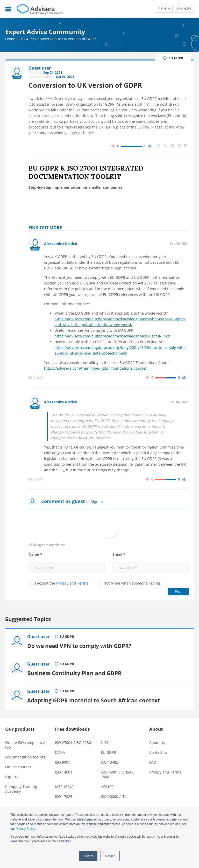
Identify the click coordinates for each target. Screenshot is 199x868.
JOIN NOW (184, 9)
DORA (60, 752)
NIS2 (105, 742)
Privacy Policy (25, 829)
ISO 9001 (63, 762)
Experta (12, 777)
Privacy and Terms (72, 583)
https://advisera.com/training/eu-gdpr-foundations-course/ (95, 368)
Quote (36, 377)
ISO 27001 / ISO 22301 (74, 742)
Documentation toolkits (25, 757)
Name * (35, 554)
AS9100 (107, 787)
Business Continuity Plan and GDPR (74, 673)
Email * (119, 554)
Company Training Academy (21, 789)
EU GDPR (26, 39)
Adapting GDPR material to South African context (94, 700)
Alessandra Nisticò (61, 244)
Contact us (158, 752)
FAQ (153, 762)
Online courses (18, 767)
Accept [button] (88, 856)
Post (178, 591)
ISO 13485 (109, 762)
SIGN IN (164, 9)
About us (157, 742)
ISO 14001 (64, 772)
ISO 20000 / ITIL (114, 796)
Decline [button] (110, 856)
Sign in (97, 502)
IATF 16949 (64, 787)
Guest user (38, 637)
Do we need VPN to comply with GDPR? (79, 646)
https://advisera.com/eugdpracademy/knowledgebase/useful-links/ (113, 336)
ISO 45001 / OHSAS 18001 (117, 774)
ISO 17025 (64, 796)
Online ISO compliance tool (25, 745)
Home (10, 39)
